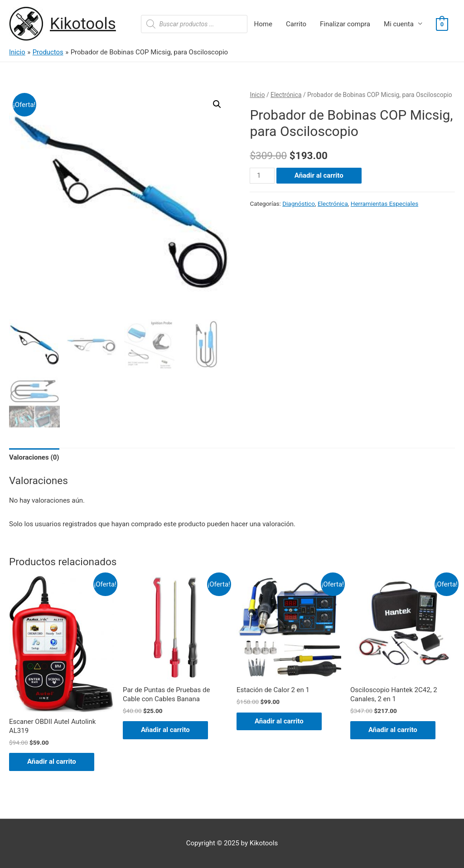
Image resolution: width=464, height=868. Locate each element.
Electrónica (286, 95)
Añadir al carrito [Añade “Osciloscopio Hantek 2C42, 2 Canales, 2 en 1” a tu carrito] (393, 730)
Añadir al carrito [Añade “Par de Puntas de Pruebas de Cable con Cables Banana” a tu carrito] (165, 730)
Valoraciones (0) (34, 457)
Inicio (257, 95)
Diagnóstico (299, 204)
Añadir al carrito (319, 175)
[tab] (34, 458)
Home (263, 24)
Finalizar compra (345, 24)
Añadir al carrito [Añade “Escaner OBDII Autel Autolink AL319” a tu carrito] (52, 761)
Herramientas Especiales (384, 204)
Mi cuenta (399, 24)
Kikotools (83, 24)
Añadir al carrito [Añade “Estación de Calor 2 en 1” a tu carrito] (279, 721)
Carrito (296, 24)
